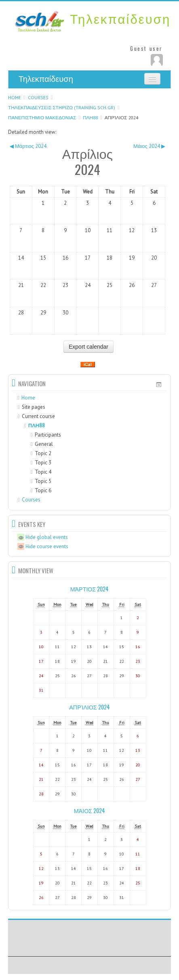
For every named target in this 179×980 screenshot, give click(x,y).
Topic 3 (43, 463)
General (44, 444)
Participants (46, 435)
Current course (38, 416)
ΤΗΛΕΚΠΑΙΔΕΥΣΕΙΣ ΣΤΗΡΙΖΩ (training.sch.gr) (62, 107)
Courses (38, 97)
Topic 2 (43, 453)
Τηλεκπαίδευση (46, 79)
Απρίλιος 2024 (121, 118)
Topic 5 (43, 481)
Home (15, 97)
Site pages (34, 407)
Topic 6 (43, 490)
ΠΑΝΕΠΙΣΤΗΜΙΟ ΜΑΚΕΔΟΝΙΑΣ (42, 118)
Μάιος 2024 (89, 810)
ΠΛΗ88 (90, 118)
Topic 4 (43, 472)
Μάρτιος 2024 (90, 589)
